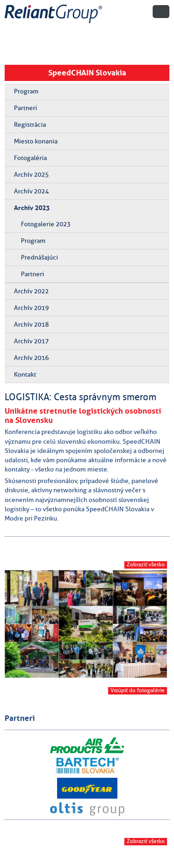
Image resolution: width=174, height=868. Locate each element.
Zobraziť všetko (146, 564)
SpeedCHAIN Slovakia (87, 73)
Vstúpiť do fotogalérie (138, 690)
